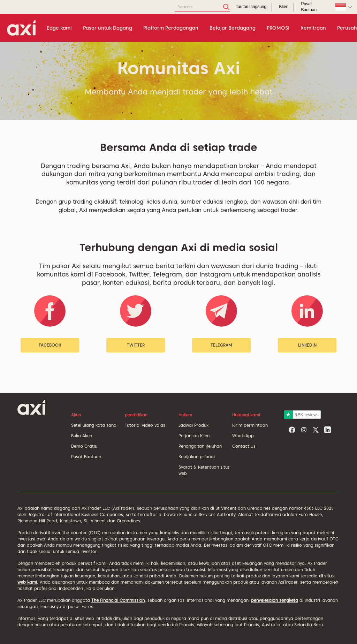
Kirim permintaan (250, 425)
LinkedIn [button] (307, 345)
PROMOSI (278, 28)
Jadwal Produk (193, 425)
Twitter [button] (136, 345)
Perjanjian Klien (194, 436)
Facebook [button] (50, 345)
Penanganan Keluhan (200, 446)
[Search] (202, 7)
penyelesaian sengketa (275, 600)
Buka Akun (82, 436)
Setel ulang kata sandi (94, 425)
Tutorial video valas (145, 425)
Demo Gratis (84, 446)
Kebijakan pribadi (197, 457)
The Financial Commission (118, 600)
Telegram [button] (221, 345)
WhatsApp (243, 436)
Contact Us (244, 446)
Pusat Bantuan (86, 457)
